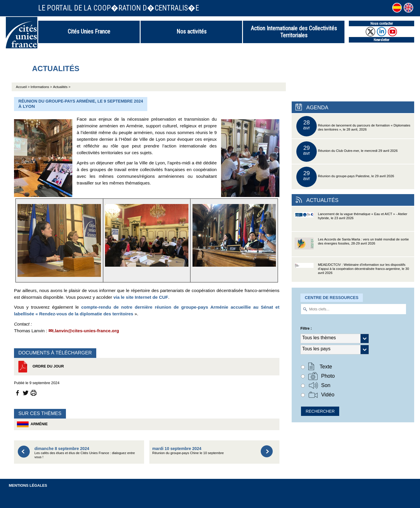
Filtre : (306, 328)
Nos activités (191, 31)
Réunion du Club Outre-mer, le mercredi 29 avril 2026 (347, 152)
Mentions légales (28, 485)
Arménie (32, 424)
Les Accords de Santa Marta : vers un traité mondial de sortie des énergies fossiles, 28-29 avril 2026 (352, 247)
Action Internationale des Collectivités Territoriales (294, 32)
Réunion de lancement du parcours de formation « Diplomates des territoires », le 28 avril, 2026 (353, 126)
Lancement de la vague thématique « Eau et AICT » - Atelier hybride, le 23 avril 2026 (351, 222)
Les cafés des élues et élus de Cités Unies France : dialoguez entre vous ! (85, 452)
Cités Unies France (89, 31)
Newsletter (381, 40)
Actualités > (62, 87)
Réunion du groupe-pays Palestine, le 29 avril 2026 (345, 177)
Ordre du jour (40, 367)
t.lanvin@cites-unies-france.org (86, 331)
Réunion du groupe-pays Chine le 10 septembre (188, 450)
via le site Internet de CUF (141, 297)
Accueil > (23, 87)
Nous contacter (382, 23)
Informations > (41, 87)
